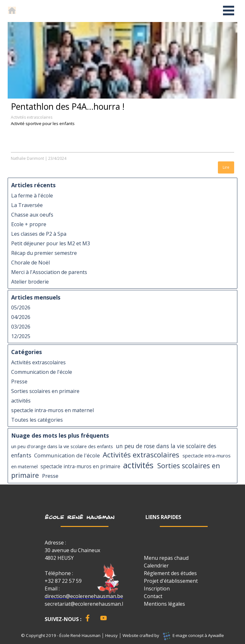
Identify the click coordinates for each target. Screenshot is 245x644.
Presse (19, 381)
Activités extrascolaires (32, 117)
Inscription (157, 588)
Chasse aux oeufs (32, 215)
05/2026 (21, 307)
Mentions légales (164, 604)
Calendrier (156, 566)
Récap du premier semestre (44, 253)
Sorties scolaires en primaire (45, 391)
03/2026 (21, 327)
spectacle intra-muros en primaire (80, 466)
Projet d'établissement (171, 581)
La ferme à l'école (32, 196)
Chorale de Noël (30, 263)
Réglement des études (170, 573)
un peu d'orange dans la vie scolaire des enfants (62, 446)
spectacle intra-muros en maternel (52, 410)
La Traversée (27, 205)
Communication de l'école (42, 372)
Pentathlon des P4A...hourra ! (68, 107)
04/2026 (21, 317)
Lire (226, 167)
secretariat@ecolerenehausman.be (86, 604)
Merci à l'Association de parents (49, 272)
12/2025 (21, 336)
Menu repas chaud (166, 558)
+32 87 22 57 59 (63, 581)
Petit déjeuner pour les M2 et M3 (51, 243)
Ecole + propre (29, 224)
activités (21, 401)
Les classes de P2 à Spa (39, 234)
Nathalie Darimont (27, 158)
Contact (153, 596)
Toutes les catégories (37, 420)
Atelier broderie (30, 282)
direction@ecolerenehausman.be (84, 596)
